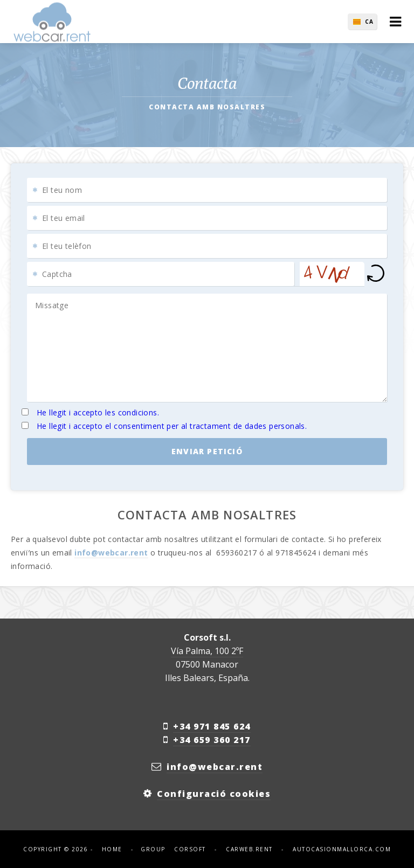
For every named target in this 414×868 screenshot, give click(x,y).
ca (369, 22)
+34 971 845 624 (212, 726)
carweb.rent (249, 849)
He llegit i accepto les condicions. (98, 412)
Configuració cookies (214, 794)
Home (112, 849)
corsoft (190, 849)
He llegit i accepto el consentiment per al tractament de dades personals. (172, 426)
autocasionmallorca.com (342, 849)
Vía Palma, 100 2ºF (207, 651)
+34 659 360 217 (212, 740)
